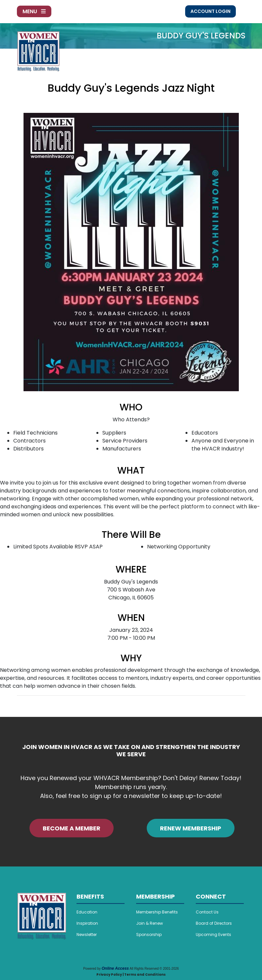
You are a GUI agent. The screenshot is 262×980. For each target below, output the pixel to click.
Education (87, 912)
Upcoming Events (213, 934)
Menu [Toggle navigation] (34, 11)
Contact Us (207, 912)
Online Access (115, 968)
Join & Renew (150, 923)
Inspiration (87, 923)
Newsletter (87, 934)
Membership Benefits (157, 912)
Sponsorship (149, 934)
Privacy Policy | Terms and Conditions (131, 975)
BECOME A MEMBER (72, 828)
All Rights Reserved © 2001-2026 (154, 969)
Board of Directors (214, 923)
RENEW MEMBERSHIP (191, 828)
